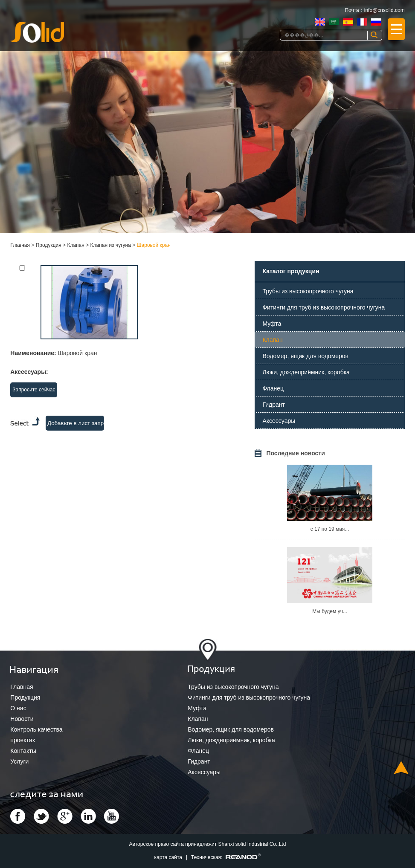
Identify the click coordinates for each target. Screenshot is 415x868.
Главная (20, 245)
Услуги (19, 761)
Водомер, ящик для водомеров (305, 356)
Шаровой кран (154, 245)
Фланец (273, 388)
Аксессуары (279, 421)
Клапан (75, 245)
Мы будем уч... (330, 611)
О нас (18, 708)
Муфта (272, 324)
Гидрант (274, 405)
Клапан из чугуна (111, 245)
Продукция (49, 245)
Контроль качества (36, 729)
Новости (22, 719)
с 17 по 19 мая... (330, 529)
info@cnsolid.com (385, 10)
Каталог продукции (291, 271)
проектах (23, 740)
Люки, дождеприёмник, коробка (306, 372)
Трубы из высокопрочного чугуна (308, 291)
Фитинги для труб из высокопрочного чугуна (324, 307)
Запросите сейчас (34, 390)
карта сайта (168, 857)
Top (401, 768)
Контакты (23, 751)
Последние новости (295, 453)
